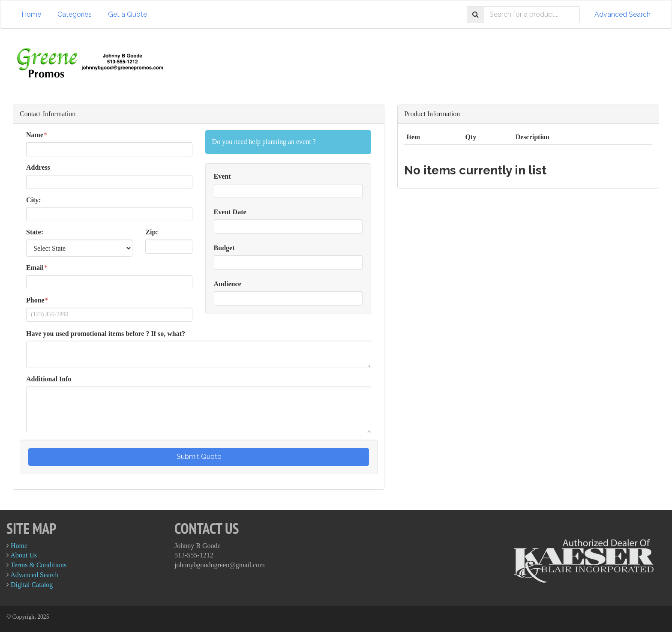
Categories (75, 14)
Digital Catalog (32, 585)
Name (35, 135)
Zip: (151, 232)
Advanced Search (622, 14)
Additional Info (49, 379)
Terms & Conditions (39, 565)
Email (35, 268)
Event (222, 176)
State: (35, 232)
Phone (35, 300)
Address (38, 167)
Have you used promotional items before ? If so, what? (106, 334)
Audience (228, 284)
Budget (224, 248)
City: (34, 200)
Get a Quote (127, 14)
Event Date (230, 212)
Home (31, 14)
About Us (24, 555)
